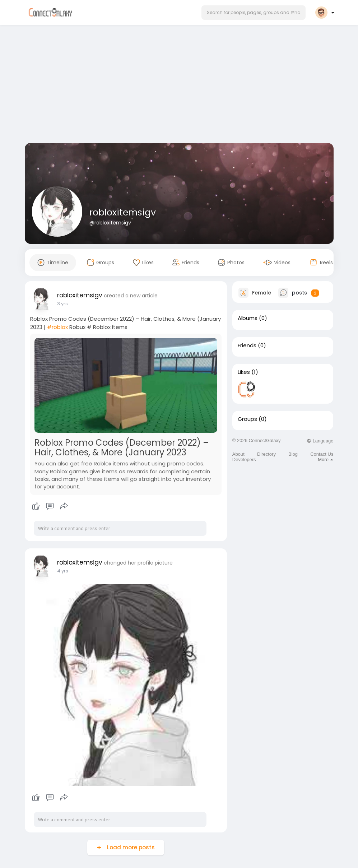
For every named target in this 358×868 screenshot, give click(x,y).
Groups (247, 419)
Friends (247, 345)
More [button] (326, 459)
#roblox (57, 327)
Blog (293, 454)
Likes (244, 372)
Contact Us (322, 454)
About (238, 454)
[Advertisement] (179, 85)
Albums (248, 318)
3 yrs (62, 304)
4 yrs (63, 571)
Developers (244, 459)
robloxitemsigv (123, 212)
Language (320, 441)
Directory (266, 454)
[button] (254, 13)
